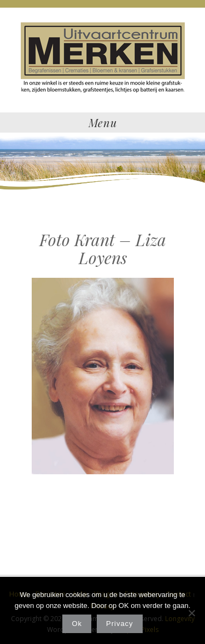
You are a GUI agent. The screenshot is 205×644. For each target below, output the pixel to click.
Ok (77, 624)
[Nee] (191, 613)
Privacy (120, 624)
